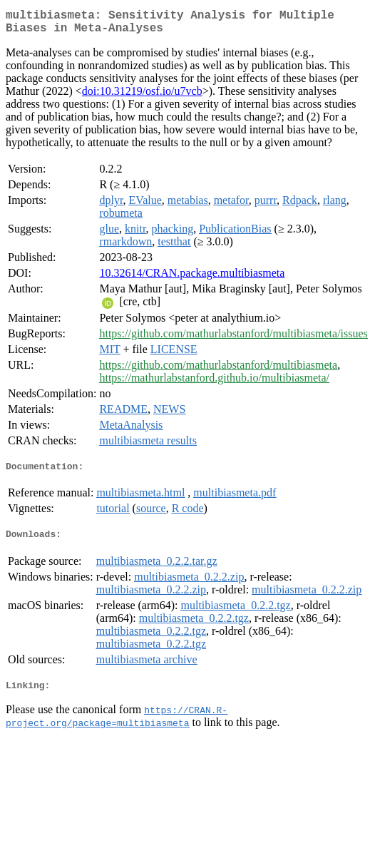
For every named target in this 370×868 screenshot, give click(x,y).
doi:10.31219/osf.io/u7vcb (142, 97)
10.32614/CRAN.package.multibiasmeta (192, 279)
